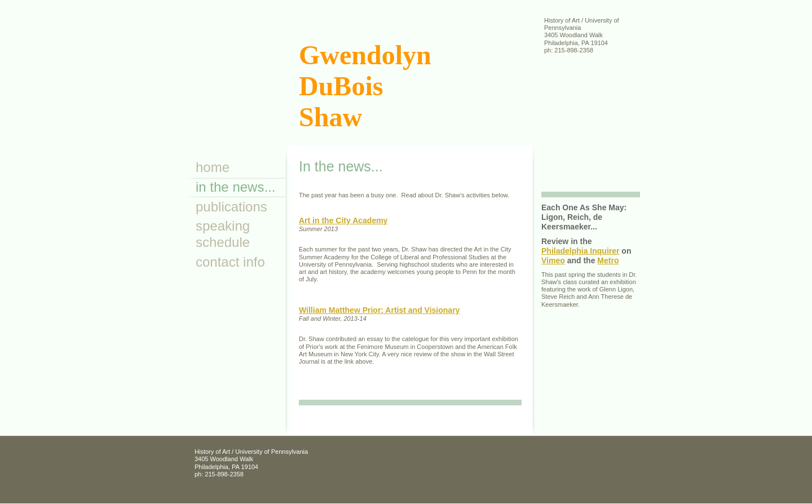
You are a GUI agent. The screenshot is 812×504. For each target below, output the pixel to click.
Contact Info (230, 262)
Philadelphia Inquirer (580, 251)
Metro (608, 260)
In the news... (235, 187)
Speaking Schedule (223, 234)
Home (213, 167)
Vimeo (553, 260)
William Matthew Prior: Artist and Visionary (379, 310)
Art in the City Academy (343, 220)
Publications (231, 207)
